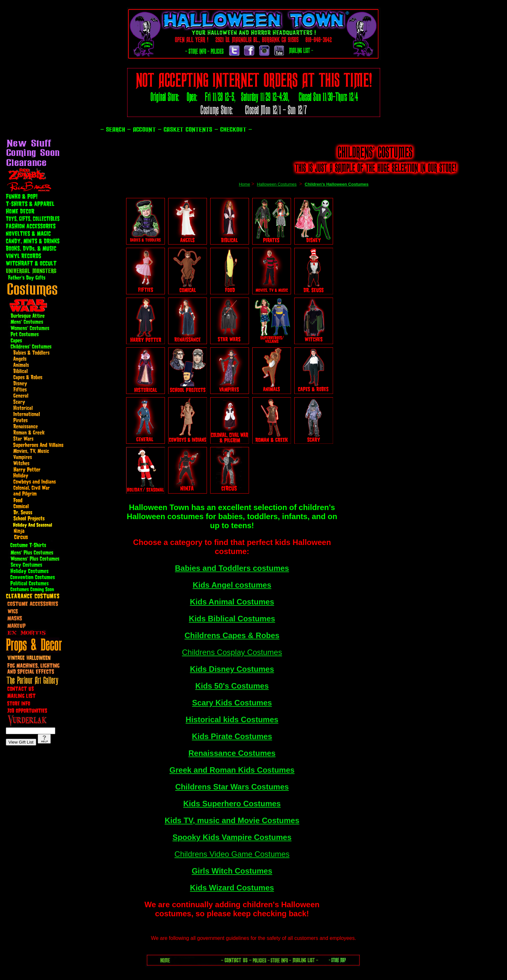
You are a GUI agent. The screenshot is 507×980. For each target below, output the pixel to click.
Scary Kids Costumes (232, 703)
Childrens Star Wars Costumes (232, 787)
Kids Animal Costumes (232, 602)
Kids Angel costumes (232, 585)
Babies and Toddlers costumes (232, 568)
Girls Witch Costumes (232, 871)
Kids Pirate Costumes (232, 736)
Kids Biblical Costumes (232, 619)
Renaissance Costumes (232, 753)
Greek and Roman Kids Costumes (232, 770)
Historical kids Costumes (232, 719)
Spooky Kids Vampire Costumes (232, 837)
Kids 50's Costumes (232, 686)
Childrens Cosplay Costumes (232, 652)
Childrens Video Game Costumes (232, 854)
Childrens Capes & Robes (232, 635)
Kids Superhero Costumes (232, 804)
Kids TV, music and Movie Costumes (232, 820)
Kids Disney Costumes (232, 669)
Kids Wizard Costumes (232, 888)
